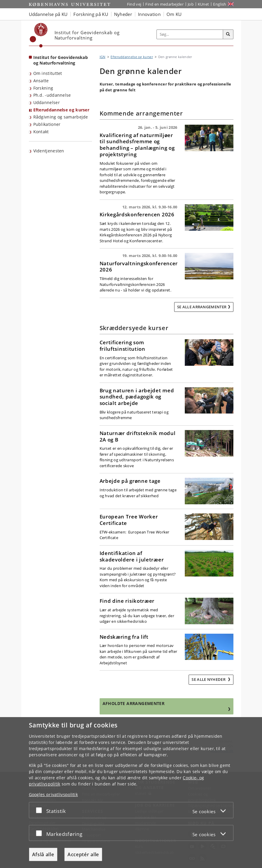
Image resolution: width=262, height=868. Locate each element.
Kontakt (41, 132)
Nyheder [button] (123, 14)
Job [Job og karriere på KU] (191, 4)
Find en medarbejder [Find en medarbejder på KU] (164, 4)
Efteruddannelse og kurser (61, 110)
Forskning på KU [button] (91, 14)
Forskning (43, 88)
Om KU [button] (174, 14)
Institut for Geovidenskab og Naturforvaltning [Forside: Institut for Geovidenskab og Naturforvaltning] (61, 60)
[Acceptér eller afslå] (40, 810)
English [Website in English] (220, 4)
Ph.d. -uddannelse (52, 95)
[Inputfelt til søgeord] (190, 34)
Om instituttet (48, 73)
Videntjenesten (49, 151)
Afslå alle (43, 854)
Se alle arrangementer (202, 307)
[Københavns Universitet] (39, 35)
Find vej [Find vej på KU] (134, 4)
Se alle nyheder (209, 679)
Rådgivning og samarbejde (61, 117)
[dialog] (131, 793)
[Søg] (228, 34)
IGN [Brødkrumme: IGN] (103, 57)
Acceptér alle (83, 854)
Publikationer (47, 124)
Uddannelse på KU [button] (48, 14)
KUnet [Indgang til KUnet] (203, 4)
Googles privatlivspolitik (53, 794)
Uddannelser (47, 102)
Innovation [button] (149, 14)
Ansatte (41, 81)
